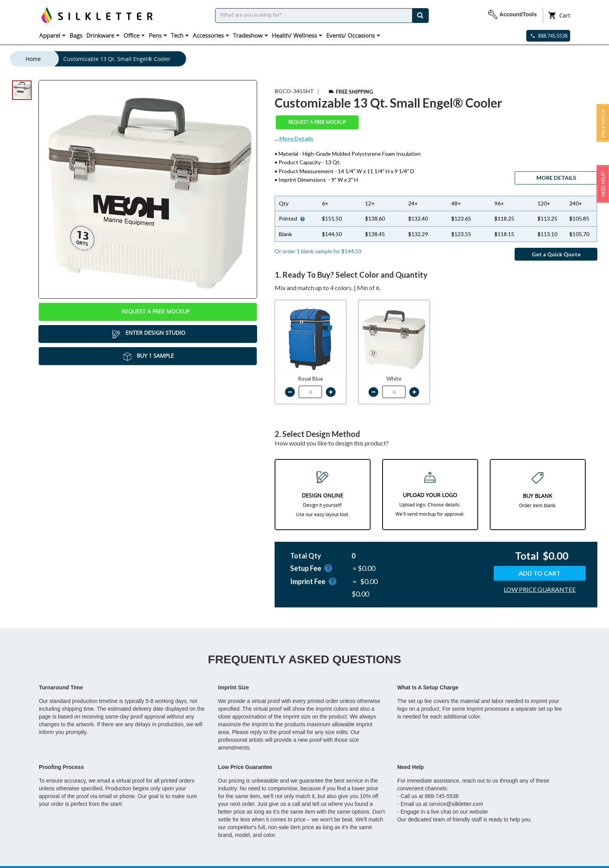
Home (33, 59)
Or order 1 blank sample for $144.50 (318, 251)
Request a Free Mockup (148, 312)
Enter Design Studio (148, 334)
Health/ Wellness (297, 35)
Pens (158, 35)
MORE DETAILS (556, 178)
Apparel (52, 35)
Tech (180, 35)
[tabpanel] (148, 189)
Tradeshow (251, 35)
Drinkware (103, 35)
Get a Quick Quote (556, 254)
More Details (296, 138)
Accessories (211, 35)
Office (134, 35)
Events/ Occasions (353, 35)
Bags (76, 35)
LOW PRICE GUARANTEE (540, 589)
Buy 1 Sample (148, 356)
